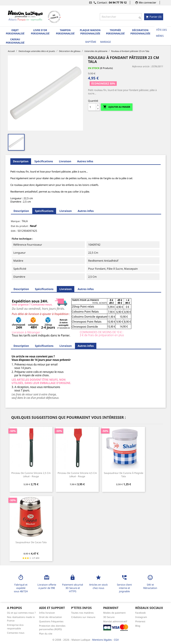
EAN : (14, 231)
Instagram (141, 617)
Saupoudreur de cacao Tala (31, 542)
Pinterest (140, 621)
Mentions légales (102, 640)
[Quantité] (92, 107)
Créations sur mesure (83, 617)
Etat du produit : (20, 226)
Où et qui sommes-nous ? (21, 613)
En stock (94, 68)
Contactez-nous (16, 633)
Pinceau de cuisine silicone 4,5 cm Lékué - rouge (77, 475)
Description (21, 161)
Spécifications (44, 161)
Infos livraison (47, 613)
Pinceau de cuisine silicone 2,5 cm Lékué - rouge (31, 475)
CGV (116, 640)
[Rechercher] (121, 17)
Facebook (140, 613)
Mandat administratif (115, 621)
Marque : (16, 221)
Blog (138, 626)
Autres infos (85, 161)
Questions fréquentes (51, 621)
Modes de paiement (114, 613)
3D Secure (109, 617)
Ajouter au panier (117, 107)
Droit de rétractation (51, 617)
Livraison (65, 161)
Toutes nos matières (82, 613)
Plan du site (46, 634)
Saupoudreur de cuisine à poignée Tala (124, 475)
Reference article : (141, 66)
